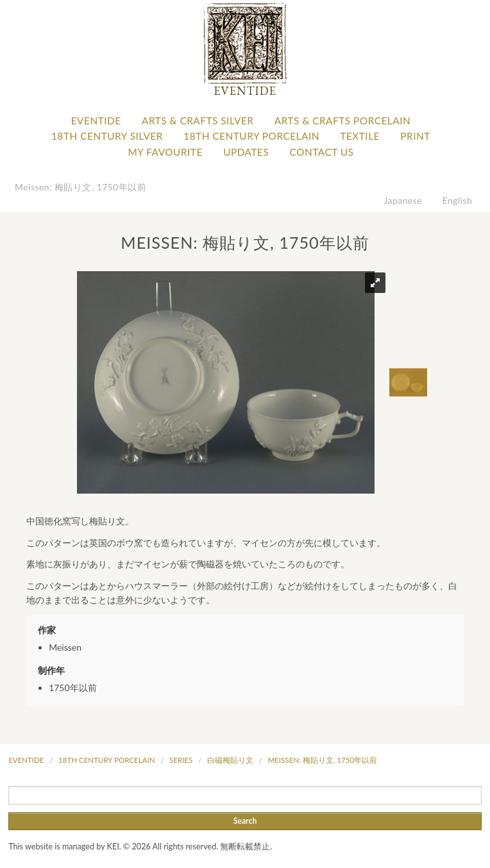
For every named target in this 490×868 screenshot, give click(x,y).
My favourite (165, 152)
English (458, 200)
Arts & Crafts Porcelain (342, 121)
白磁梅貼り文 (230, 760)
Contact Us (322, 152)
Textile (360, 136)
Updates (246, 152)
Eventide (96, 121)
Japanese (403, 200)
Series (181, 760)
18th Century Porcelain (251, 136)
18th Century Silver (107, 136)
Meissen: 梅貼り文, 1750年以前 (80, 187)
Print (415, 136)
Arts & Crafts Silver (198, 121)
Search (245, 821)
